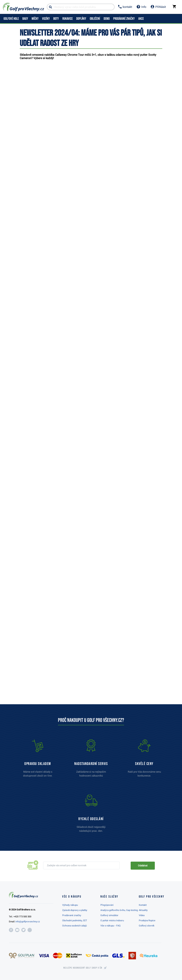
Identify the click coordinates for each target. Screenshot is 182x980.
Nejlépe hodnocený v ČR (83, 968)
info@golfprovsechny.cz (28, 922)
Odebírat (143, 866)
